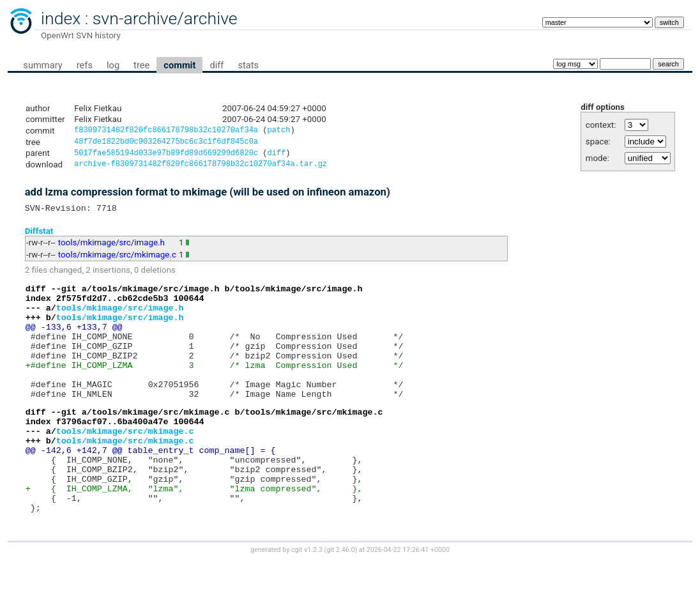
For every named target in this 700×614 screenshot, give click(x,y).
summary (42, 65)
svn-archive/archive (165, 19)
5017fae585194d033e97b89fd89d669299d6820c (166, 156)
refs (85, 65)
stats (248, 65)
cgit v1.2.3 (307, 602)
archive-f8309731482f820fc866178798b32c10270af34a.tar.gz (201, 168)
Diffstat (39, 237)
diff (217, 65)
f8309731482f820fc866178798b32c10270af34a (166, 131)
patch (278, 131)
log (113, 65)
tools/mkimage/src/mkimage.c (117, 261)
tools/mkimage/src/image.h (111, 249)
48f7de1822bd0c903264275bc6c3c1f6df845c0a (166, 143)
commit (179, 65)
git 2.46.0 (340, 602)
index (61, 19)
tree (141, 65)
